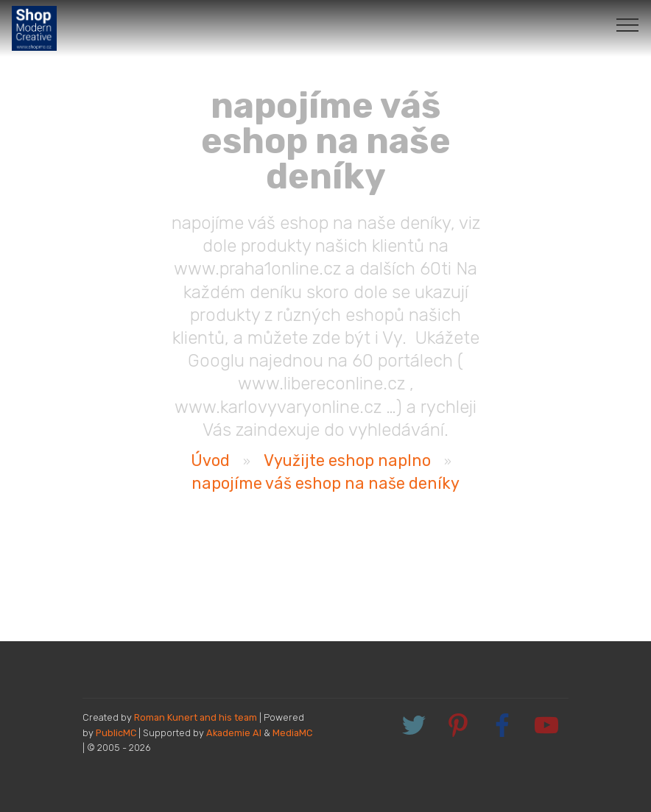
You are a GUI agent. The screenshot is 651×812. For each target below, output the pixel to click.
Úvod (210, 460)
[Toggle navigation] (628, 24)
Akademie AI (234, 733)
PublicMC (116, 733)
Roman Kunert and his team (197, 717)
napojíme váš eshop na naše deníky (325, 483)
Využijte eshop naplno (347, 460)
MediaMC (292, 733)
